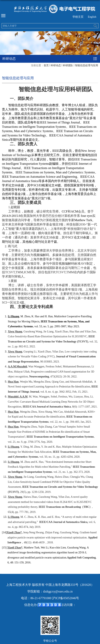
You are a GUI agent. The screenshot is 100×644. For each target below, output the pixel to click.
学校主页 (78, 17)
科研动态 (56, 65)
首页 (46, 65)
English (92, 17)
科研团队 (68, 65)
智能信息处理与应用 (87, 65)
